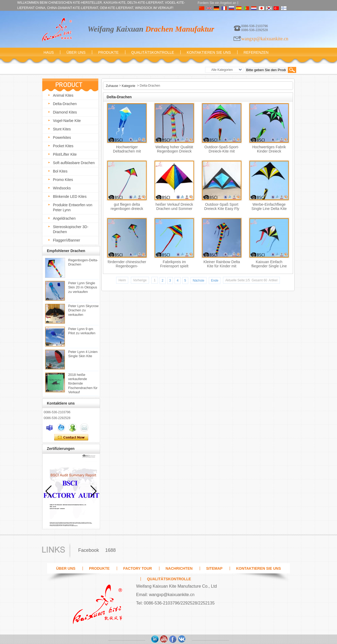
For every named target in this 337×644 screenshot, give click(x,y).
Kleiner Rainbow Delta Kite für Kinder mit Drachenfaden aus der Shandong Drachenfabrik (222, 265)
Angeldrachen (64, 218)
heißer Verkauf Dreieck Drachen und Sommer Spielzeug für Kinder (174, 208)
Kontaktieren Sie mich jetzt (71, 437)
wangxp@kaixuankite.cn (265, 39)
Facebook (89, 550)
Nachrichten (179, 568)
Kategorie (128, 86)
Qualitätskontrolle (153, 52)
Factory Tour (138, 568)
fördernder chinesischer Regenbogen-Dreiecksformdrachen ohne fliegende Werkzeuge (127, 265)
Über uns (76, 52)
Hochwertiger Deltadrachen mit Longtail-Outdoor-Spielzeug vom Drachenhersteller (127, 150)
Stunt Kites (62, 129)
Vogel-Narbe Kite (67, 121)
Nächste (199, 281)
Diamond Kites (65, 112)
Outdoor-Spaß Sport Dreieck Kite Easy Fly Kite (222, 208)
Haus (49, 52)
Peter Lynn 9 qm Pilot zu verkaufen (82, 331)
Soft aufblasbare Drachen (74, 163)
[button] (94, 491)
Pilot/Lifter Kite (65, 154)
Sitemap (214, 568)
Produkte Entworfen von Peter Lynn (73, 207)
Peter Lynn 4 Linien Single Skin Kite (83, 354)
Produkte (108, 52)
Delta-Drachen (65, 104)
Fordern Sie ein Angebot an (217, 3)
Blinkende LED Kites (70, 196)
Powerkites (62, 137)
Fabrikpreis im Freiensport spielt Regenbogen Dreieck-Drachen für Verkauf (174, 265)
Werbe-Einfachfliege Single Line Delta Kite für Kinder (269, 208)
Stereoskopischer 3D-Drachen (71, 229)
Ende (215, 281)
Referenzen (256, 52)
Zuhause (112, 86)
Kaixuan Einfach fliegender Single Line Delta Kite (269, 265)
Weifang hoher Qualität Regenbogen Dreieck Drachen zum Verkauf (174, 150)
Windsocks (62, 188)
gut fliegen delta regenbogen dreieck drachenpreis (127, 208)
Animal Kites (63, 95)
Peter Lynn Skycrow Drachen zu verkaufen (83, 310)
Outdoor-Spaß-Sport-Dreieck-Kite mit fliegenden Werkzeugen (222, 150)
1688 (110, 550)
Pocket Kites (63, 146)
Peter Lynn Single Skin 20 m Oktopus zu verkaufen (83, 287)
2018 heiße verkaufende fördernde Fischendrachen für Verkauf (83, 383)
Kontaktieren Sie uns (209, 52)
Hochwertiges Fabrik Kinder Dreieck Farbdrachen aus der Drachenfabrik (269, 150)
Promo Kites (63, 180)
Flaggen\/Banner (67, 240)
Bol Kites (60, 171)
